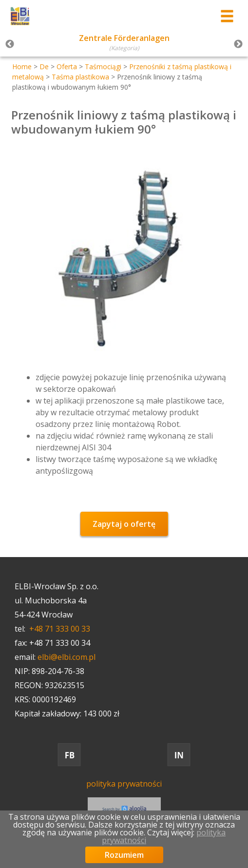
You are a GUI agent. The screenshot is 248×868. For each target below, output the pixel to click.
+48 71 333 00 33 (60, 629)
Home (22, 67)
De (44, 67)
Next (238, 44)
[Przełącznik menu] (227, 16)
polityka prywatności (124, 784)
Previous (10, 44)
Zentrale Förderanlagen (124, 38)
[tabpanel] (124, 44)
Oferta (67, 67)
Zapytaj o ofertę (124, 524)
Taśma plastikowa (80, 77)
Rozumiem (124, 855)
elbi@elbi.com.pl (67, 657)
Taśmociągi (103, 67)
